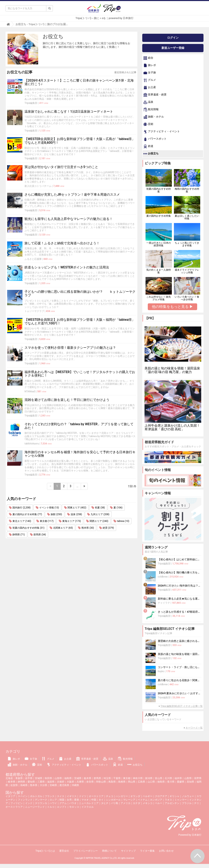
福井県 (178, 778)
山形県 (58, 778)
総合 (148, 58)
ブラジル (187, 803)
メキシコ (148, 803)
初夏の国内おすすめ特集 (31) (27, 528)
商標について (109, 851)
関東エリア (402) (75, 508)
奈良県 (90, 782)
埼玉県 (107, 778)
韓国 (62, 800)
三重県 (41, 782)
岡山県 (132, 782)
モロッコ (74, 807)
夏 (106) (116, 508)
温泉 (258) (74, 514)
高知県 (190, 782)
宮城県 (39, 778)
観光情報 (151, 110)
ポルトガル (36, 796)
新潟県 (149, 778)
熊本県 (34, 785)
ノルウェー (188, 796)
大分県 (43, 785)
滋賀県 (51, 782)
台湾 (69, 800)
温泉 (148, 102)
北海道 (9, 778)
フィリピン (17, 803)
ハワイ (53, 803)
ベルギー (148, 796)
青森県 (19, 778)
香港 (77, 800)
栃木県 (88, 778)
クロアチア (161, 796)
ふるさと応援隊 (33, 259)
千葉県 (117, 778)
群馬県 (97, 778)
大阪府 (70, 782)
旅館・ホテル (154, 117)
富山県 (159, 778)
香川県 (171, 782)
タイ (101, 800)
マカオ (85, 800)
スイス (61, 796)
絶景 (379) (107, 528)
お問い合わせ (166, 851)
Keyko (161, 671)
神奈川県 (138, 778)
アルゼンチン (172, 803)
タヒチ (105, 803)
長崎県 (24, 785)
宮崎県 (53, 785)
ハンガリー (122, 796)
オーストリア (96, 796)
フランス (50, 796)
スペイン (23, 796)
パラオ (73, 803)
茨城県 (78, 778)
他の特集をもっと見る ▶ (172, 307)
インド (29, 803)
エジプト (62, 807)
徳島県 (161, 782)
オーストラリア (14, 807)
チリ (197, 803)
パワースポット (155, 139)
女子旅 (150, 73)
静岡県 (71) (17, 535)
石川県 (168, 778)
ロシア (53, 800)
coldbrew (163, 577)
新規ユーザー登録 (173, 48)
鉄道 (148, 146)
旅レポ (150, 65)
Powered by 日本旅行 (190, 835)
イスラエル (88, 807)
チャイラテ (164, 603)
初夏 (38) (98, 508)
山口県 (151, 782)
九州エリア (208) (98, 514)
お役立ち (151, 154)
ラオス (168, 800)
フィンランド (25, 800)
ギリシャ (175, 796)
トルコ (51, 807)
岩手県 (29, 778)
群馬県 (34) (38, 535)
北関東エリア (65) (61, 528)
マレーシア (129, 800)
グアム (63, 803)
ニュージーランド (35, 807)
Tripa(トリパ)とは (45, 851)
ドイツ (83, 796)
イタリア (10, 796)
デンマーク (41, 800)
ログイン (173, 38)
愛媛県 (181, 782)
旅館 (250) (54, 514)
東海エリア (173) (70, 521)
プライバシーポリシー (86, 851)
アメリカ (126, 803)
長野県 (198, 778)
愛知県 (31, 782)
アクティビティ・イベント (162, 132)
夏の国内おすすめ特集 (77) (26, 514)
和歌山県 (101, 782)
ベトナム (143, 800)
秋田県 (48, 778)
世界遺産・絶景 (155, 95)
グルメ (150, 80)
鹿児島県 (64, 785)
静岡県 (21, 782)
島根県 (122, 782)
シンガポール (113, 800)
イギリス (72, 796)
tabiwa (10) (121, 521)
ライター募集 (147, 851)
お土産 (150, 87)
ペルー (159, 803)
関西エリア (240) (97, 521)
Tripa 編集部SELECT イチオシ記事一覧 (182, 706)
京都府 (61, 782)
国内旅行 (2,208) (20, 508)
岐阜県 (12, 782)
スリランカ (41, 803)
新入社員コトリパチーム (38, 186)
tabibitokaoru (32, 444)
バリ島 (115, 803)
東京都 (127, 778)
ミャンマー (181, 800)
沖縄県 (75, 785)
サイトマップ (128, 851)
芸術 (148, 124)
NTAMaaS (30, 391)
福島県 (68, 778)
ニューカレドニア (89, 803)
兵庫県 (80, 782)
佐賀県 (14, 785)
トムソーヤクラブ (34, 311)
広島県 (141, 782)
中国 (94, 800)
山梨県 (188, 778)
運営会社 (64, 851)
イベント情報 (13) (47, 508)
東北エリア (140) (20, 521)
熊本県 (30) (86, 528)
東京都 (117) (45, 521)
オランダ (135, 796)
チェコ (110, 796)
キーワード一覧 (194, 728)
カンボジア (156, 800)
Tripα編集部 (31, 103)
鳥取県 (112, 782)
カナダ (137, 803)
